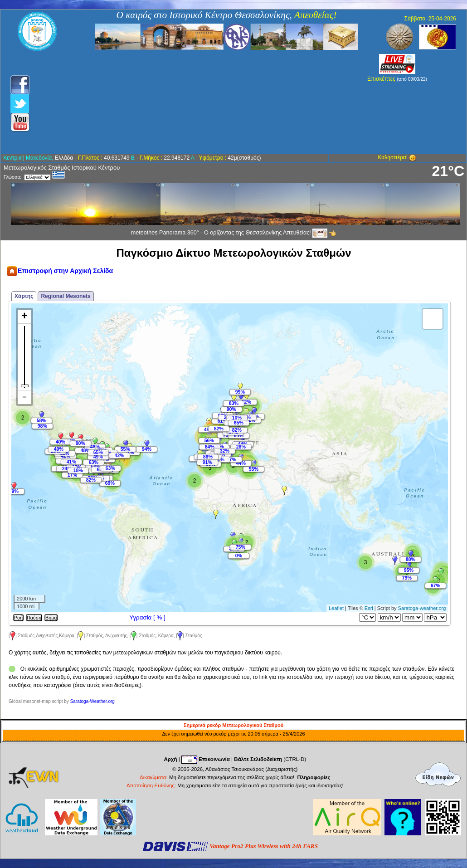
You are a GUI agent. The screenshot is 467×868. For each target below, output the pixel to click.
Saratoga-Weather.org (92, 701)
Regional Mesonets (66, 296)
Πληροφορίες (314, 777)
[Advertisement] (185, 102)
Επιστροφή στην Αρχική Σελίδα (60, 271)
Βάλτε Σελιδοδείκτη (258, 759)
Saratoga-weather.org (422, 608)
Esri (369, 608)
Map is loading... (229, 458)
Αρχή (170, 759)
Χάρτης (24, 296)
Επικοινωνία (214, 759)
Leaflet (336, 608)
